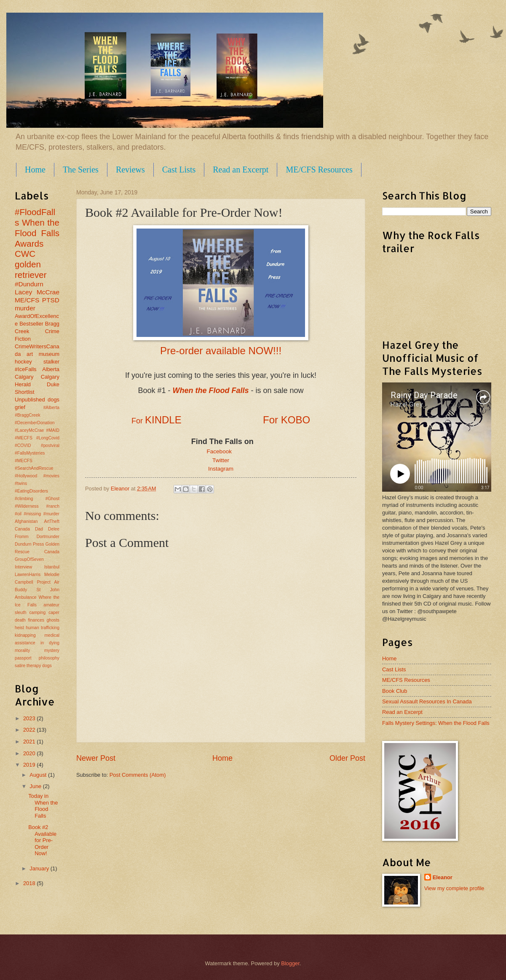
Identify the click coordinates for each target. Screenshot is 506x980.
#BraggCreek (28, 415)
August (39, 775)
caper (54, 612)
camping (37, 612)
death (20, 620)
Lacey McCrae (37, 292)
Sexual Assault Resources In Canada (427, 701)
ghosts (53, 620)
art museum (43, 354)
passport (23, 658)
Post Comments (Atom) (138, 775)
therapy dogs (39, 666)
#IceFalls (26, 369)
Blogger (290, 963)
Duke (53, 384)
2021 (30, 742)
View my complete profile (454, 888)
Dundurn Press (29, 544)
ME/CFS (27, 300)
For (138, 421)
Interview (23, 567)
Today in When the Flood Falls (43, 806)
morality (22, 650)
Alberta (51, 369)
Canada (22, 529)
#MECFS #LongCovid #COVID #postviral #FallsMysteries (37, 446)
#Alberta (51, 408)
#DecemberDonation (35, 423)
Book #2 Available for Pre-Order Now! (42, 840)
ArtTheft (52, 521)
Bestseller (31, 324)
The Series (81, 170)
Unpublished (30, 400)
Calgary (24, 377)
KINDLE (163, 420)
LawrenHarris (28, 575)
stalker (51, 362)
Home (35, 170)
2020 (30, 753)
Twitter (221, 460)
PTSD (51, 300)
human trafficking (43, 628)
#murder (51, 514)
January (40, 868)
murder (25, 308)
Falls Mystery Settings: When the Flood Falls (436, 723)
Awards (29, 244)
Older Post (347, 758)
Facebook (221, 451)
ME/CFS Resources (319, 170)
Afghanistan (26, 521)
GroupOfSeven (29, 559)
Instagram (221, 469)
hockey (23, 362)
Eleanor (443, 877)
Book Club (395, 691)
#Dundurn (29, 284)
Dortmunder (48, 537)
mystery (52, 650)
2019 (30, 765)
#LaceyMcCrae (29, 430)
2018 (30, 883)
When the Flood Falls (37, 228)
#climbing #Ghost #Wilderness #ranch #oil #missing (37, 506)
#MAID (53, 430)
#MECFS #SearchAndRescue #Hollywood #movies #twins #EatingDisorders (37, 476)
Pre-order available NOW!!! (221, 351)
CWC (25, 254)
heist (19, 628)
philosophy (49, 658)
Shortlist (25, 392)
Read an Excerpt (241, 170)
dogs (54, 400)
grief (20, 407)
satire (20, 666)
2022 (30, 730)
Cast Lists (179, 170)
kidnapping (25, 635)
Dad (39, 529)
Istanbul (52, 567)
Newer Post (96, 758)
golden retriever (31, 269)
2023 (30, 718)
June (36, 786)
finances (36, 620)
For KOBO (286, 420)
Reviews (130, 170)
